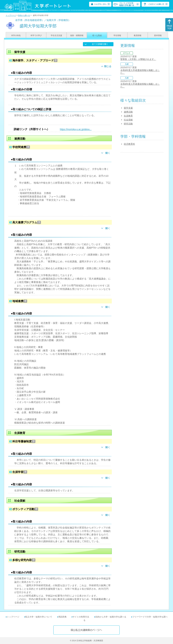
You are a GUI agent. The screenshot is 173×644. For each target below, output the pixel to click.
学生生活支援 (56, 35)
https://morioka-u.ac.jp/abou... (76, 129)
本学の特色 (16, 35)
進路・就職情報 (77, 35)
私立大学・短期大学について (39, 617)
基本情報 (158, 35)
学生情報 (117, 35)
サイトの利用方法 (81, 617)
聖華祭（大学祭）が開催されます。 (138, 59)
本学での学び (36, 35)
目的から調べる (24, 15)
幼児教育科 (129, 144)
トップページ (11, 15)
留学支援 (128, 108)
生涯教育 (128, 116)
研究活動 (128, 124)
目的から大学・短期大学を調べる (111, 617)
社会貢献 (128, 120)
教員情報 (138, 35)
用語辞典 (62, 617)
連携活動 (128, 112)
